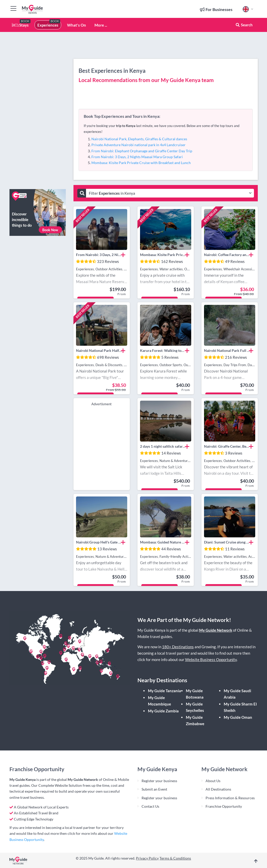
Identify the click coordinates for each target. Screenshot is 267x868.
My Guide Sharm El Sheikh (240, 707)
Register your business (159, 781)
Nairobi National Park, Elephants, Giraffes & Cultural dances (139, 139)
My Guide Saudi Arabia (237, 694)
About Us (213, 781)
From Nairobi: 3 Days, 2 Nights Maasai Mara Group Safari (137, 157)
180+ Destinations (178, 647)
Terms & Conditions (175, 858)
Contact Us (150, 806)
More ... (101, 25)
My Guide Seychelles (195, 707)
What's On (77, 25)
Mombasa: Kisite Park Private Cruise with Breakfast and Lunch (141, 163)
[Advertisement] (38, 109)
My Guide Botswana (195, 694)
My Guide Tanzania (164, 691)
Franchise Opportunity (224, 806)
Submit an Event (154, 789)
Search (244, 25)
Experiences (48, 25)
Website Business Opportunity (211, 659)
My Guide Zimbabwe (195, 720)
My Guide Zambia (163, 711)
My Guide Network (216, 630)
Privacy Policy (147, 858)
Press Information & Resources (230, 798)
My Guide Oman (238, 717)
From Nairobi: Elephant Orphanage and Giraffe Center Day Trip (142, 151)
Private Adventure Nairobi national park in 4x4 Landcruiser (138, 145)
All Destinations (218, 789)
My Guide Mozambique (159, 701)
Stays (20, 25)
